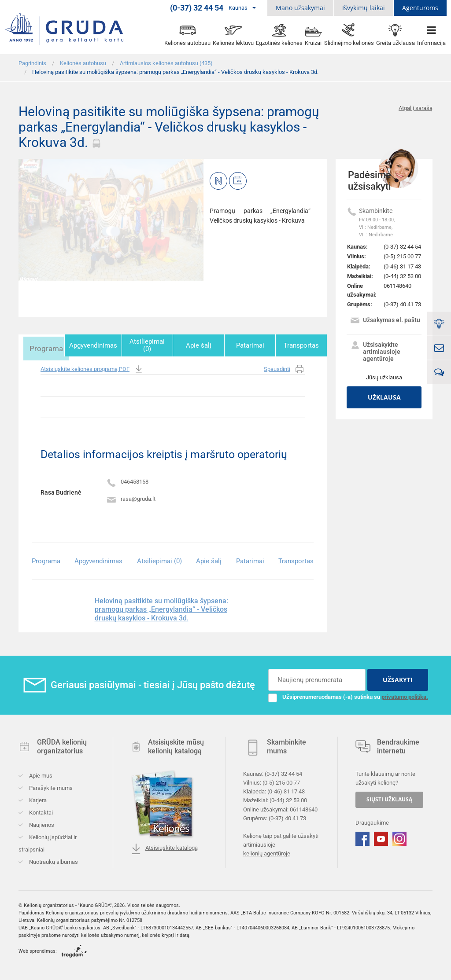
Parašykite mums (50, 787)
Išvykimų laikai (364, 8)
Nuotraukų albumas (53, 861)
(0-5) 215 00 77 (402, 256)
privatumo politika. (405, 695)
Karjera (37, 799)
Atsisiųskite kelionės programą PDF (92, 368)
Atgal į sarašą (416, 108)
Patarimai (251, 345)
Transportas (302, 345)
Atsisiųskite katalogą (164, 848)
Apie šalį (201, 345)
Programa (43, 345)
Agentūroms (420, 8)
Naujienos (41, 824)
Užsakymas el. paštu (385, 321)
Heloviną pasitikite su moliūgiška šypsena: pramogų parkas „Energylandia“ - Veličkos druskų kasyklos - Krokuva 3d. (161, 608)
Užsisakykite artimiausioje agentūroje (375, 352)
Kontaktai (40, 811)
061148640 (397, 286)
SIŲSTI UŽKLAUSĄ (389, 798)
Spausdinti (284, 368)
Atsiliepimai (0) (151, 345)
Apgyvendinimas (97, 345)
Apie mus (40, 774)
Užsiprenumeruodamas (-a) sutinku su (348, 695)
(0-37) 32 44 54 (402, 247)
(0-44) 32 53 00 (402, 276)
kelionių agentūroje (267, 852)
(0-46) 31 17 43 (402, 266)
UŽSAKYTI (398, 678)
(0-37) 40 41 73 (402, 304)
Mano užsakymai (300, 8)
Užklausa (384, 397)
